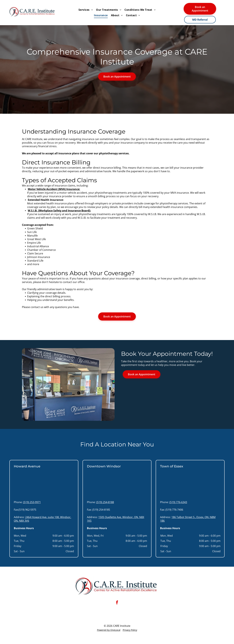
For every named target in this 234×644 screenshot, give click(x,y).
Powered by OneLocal (109, 630)
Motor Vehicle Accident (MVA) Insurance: (54, 189)
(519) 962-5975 (27, 510)
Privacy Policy (130, 630)
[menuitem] (86, 10)
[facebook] (117, 603)
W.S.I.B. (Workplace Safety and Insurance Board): (59, 211)
